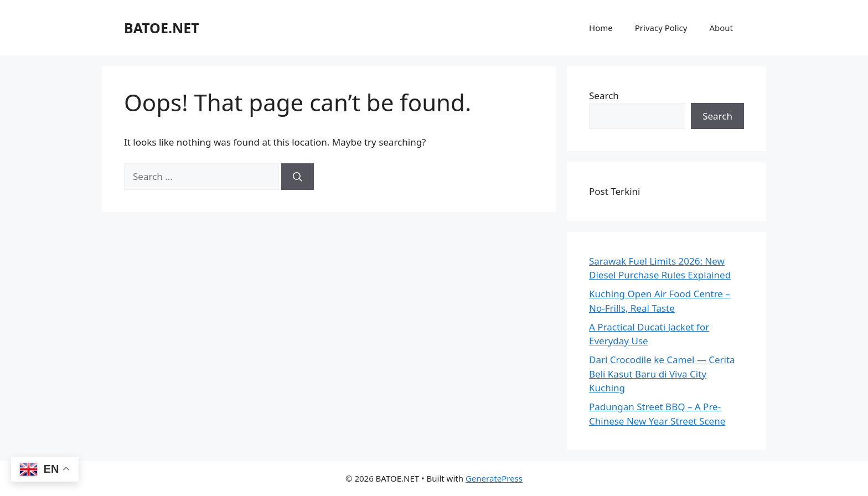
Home (601, 28)
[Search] (298, 177)
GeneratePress (494, 478)
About (721, 28)
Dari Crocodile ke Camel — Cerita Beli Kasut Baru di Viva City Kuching (662, 374)
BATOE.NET (162, 28)
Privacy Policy (661, 28)
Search (604, 95)
